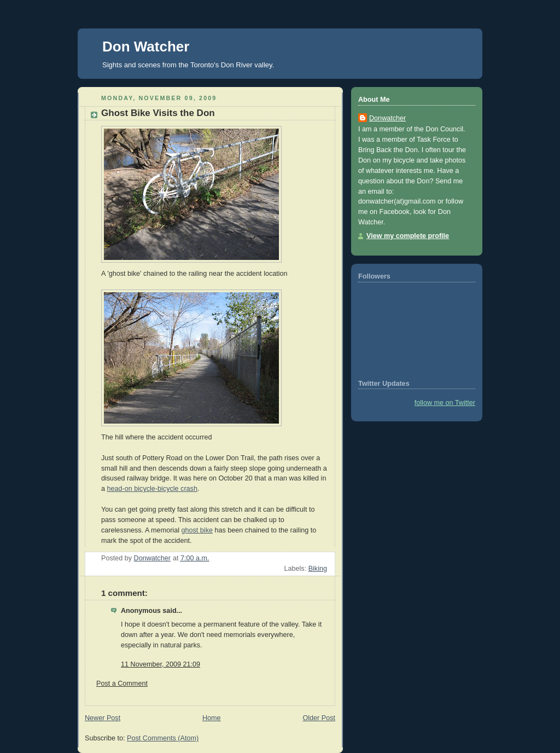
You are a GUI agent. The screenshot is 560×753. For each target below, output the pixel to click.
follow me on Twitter (445, 403)
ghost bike (197, 530)
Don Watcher (146, 47)
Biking (318, 569)
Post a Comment (122, 684)
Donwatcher (387, 118)
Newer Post (103, 718)
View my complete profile (408, 236)
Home (212, 718)
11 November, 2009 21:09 (161, 664)
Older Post (319, 718)
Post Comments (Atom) (163, 738)
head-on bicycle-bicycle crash (152, 489)
